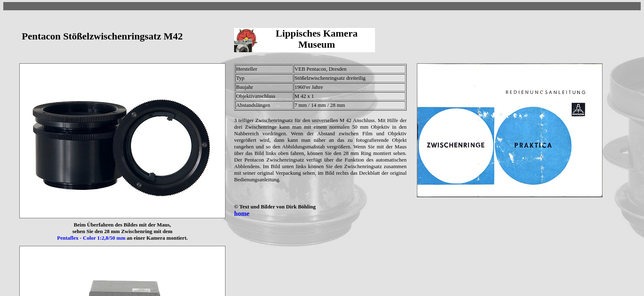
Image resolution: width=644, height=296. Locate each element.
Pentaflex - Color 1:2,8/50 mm (91, 238)
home (242, 214)
